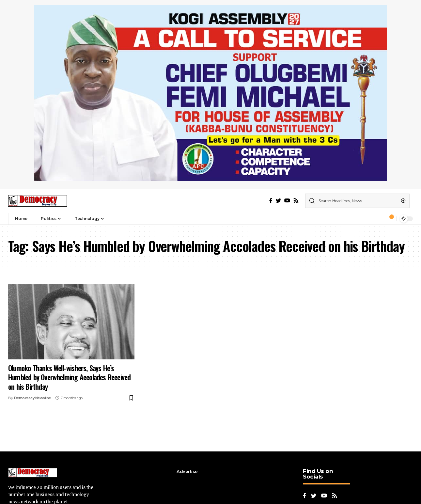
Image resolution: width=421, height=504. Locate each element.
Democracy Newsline (32, 398)
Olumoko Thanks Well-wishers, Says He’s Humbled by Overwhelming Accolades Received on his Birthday (69, 377)
